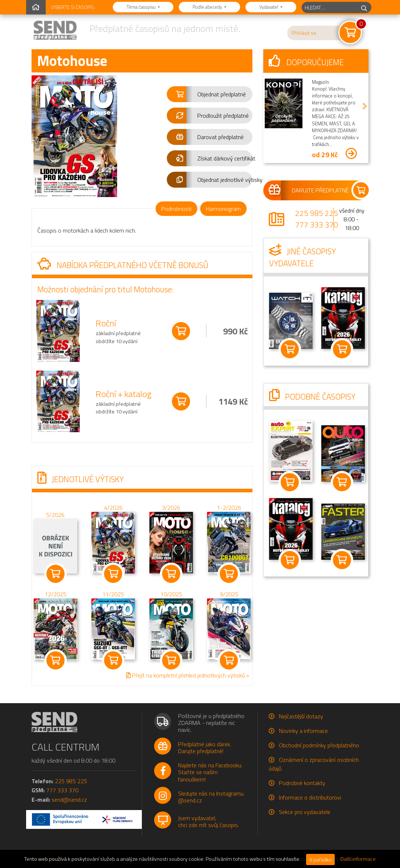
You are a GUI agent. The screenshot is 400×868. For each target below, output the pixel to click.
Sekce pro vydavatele (305, 812)
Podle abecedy (208, 7)
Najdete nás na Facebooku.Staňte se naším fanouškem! (210, 772)
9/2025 (229, 594)
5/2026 (55, 515)
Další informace (358, 859)
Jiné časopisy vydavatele (302, 258)
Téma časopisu (142, 7)
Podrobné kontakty (302, 783)
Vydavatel (269, 7)
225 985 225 (317, 213)
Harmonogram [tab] (223, 209)
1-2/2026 (229, 507)
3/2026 (171, 507)
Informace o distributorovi (310, 797)
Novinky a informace (303, 731)
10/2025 (171, 594)
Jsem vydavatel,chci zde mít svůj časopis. (209, 821)
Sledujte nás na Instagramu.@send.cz (211, 797)
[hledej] (364, 7)
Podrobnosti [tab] (176, 209)
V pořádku (320, 859)
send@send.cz (69, 800)
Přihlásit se (304, 33)
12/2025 (55, 594)
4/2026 (113, 507)
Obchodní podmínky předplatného (319, 745)
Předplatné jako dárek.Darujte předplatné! (205, 748)
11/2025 (113, 594)
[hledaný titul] (329, 7)
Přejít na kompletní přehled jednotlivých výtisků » (187, 675)
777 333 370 (317, 225)
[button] (210, 94)
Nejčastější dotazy (301, 716)
